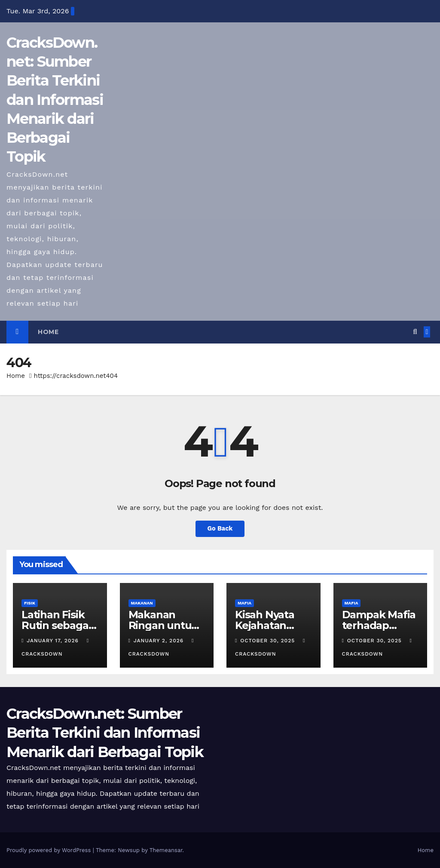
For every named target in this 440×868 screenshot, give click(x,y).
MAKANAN (142, 603)
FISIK (30, 603)
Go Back (220, 529)
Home (48, 332)
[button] (415, 332)
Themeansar (166, 850)
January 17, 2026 (53, 641)
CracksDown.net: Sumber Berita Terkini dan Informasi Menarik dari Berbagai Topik (55, 100)
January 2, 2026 (160, 641)
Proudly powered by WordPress (50, 850)
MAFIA (244, 603)
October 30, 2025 (269, 641)
